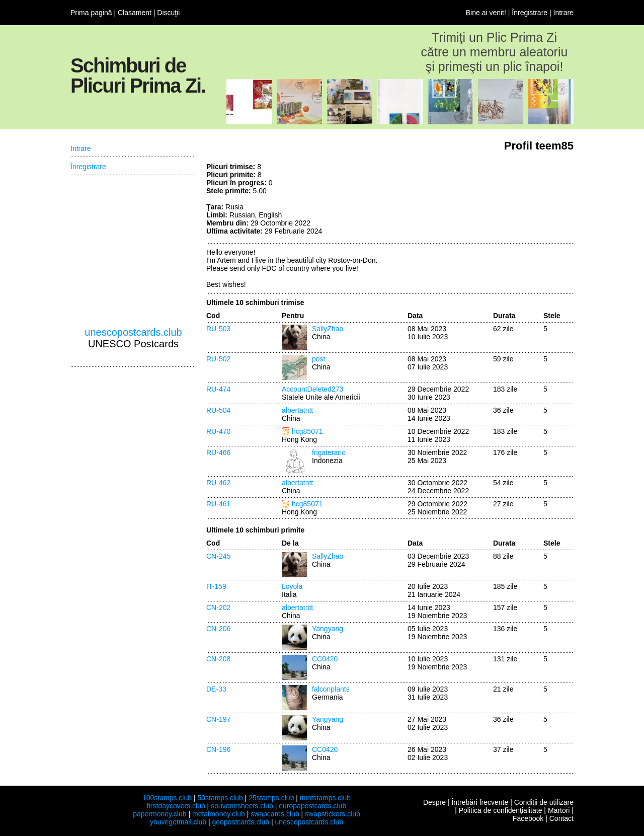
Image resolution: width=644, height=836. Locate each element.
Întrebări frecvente (480, 802)
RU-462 (218, 483)
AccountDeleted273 (312, 389)
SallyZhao (328, 329)
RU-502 (218, 359)
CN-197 (218, 719)
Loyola (292, 586)
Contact (561, 818)
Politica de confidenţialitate (501, 810)
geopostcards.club (241, 822)
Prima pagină (91, 13)
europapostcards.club (312, 806)
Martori (559, 810)
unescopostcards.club (133, 332)
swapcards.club (275, 814)
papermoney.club (159, 814)
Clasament (135, 13)
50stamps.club (220, 798)
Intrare (563, 13)
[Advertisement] (498, 200)
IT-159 (216, 586)
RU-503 (218, 329)
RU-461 (218, 504)
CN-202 (218, 607)
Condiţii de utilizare (544, 802)
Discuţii (168, 13)
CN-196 (218, 749)
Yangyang (328, 629)
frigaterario (329, 452)
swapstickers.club (333, 814)
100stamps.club (167, 798)
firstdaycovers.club (176, 806)
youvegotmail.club (178, 822)
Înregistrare (530, 13)
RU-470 (218, 431)
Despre (434, 802)
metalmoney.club (219, 814)
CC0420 (325, 659)
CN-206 (218, 629)
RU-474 (218, 389)
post (318, 359)
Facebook (528, 818)
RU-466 (218, 452)
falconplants (331, 689)
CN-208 (218, 659)
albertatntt (297, 410)
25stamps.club (271, 798)
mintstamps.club (325, 798)
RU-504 (218, 410)
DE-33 (216, 689)
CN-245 (218, 556)
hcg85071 (307, 431)
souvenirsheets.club (242, 806)
